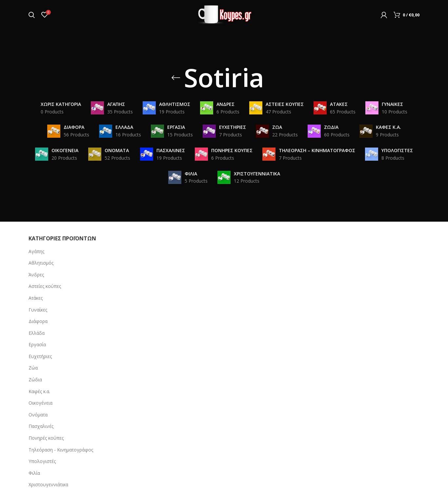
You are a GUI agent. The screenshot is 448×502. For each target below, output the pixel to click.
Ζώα (33, 368)
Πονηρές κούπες (46, 438)
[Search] (32, 15)
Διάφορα (38, 321)
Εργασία (37, 344)
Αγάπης (36, 251)
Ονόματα (38, 415)
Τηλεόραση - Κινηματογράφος (61, 450)
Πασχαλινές (41, 426)
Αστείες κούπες (45, 286)
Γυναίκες (38, 310)
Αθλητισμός (41, 263)
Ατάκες (36, 298)
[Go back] (176, 78)
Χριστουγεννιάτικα (48, 484)
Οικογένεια (41, 403)
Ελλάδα (37, 333)
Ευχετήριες (40, 356)
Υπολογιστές (42, 461)
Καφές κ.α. (39, 391)
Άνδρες (36, 275)
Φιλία (34, 473)
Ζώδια (35, 380)
